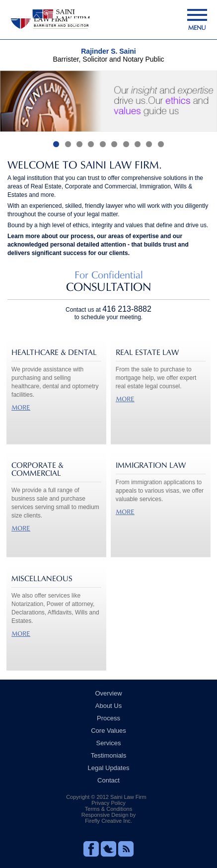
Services (109, 743)
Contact (108, 780)
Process (108, 718)
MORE (21, 407)
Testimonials (109, 755)
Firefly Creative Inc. (108, 821)
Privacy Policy (108, 803)
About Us (108, 706)
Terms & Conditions (108, 809)
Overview (108, 693)
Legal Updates (109, 768)
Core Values (108, 731)
